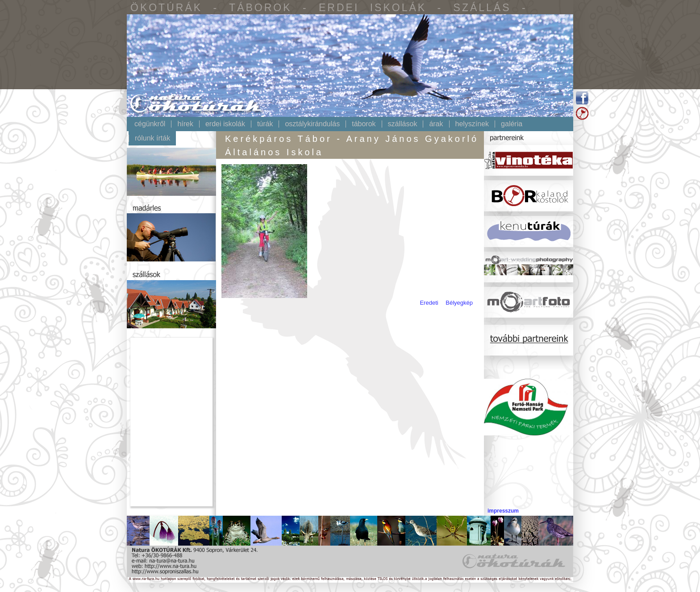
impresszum (503, 511)
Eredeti (429, 303)
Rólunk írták (152, 138)
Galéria (512, 124)
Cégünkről (150, 124)
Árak (436, 124)
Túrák (265, 124)
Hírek (185, 124)
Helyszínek (472, 124)
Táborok (364, 124)
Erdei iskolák (225, 124)
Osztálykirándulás (312, 124)
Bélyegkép (459, 303)
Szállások (403, 124)
